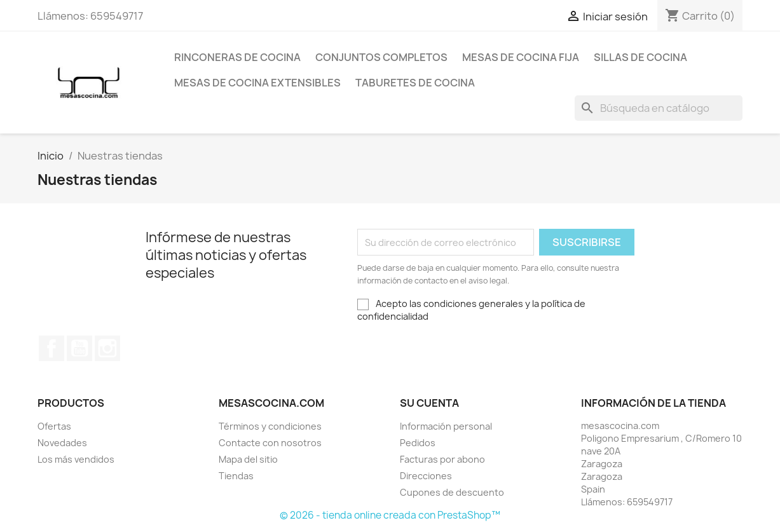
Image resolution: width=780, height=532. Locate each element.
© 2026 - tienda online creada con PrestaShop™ (390, 515)
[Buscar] (659, 108)
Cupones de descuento (452, 492)
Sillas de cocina (640, 57)
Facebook (51, 348)
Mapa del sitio (248, 459)
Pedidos (418, 443)
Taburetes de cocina (415, 83)
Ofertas (54, 426)
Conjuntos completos (381, 57)
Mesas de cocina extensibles (257, 83)
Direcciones (426, 476)
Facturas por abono (442, 459)
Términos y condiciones (270, 426)
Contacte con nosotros (270, 443)
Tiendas (236, 476)
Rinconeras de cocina (237, 57)
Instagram (107, 348)
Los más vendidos (76, 459)
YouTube (79, 348)
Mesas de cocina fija (521, 57)
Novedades (62, 443)
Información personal (446, 426)
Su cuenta (429, 403)
